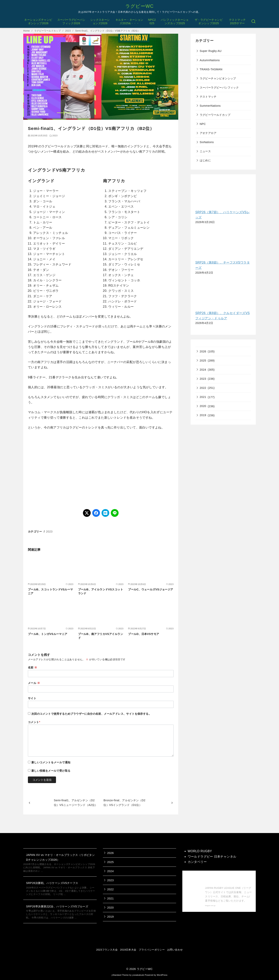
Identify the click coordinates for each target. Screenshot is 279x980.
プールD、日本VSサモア (144, 634)
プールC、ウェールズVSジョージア (151, 589)
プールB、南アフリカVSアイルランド (101, 636)
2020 (203, 406)
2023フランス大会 (107, 950)
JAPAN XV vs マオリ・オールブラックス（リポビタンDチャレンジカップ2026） (60, 857)
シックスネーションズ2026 (100, 22)
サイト (32, 698)
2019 (203, 415)
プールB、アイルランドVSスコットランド (101, 591)
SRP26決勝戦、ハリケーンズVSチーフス (52, 883)
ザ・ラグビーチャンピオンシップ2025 (209, 22)
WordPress (162, 975)
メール (34, 683)
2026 (203, 351)
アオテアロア (208, 133)
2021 (203, 397)
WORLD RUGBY (200, 851)
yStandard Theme (120, 975)
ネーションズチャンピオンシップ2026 (38, 22)
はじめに (205, 160)
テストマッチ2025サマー (237, 22)
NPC (203, 124)
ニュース (205, 151)
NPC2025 (152, 22)
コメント (34, 722)
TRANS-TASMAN (211, 69)
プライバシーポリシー (152, 950)
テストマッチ (208, 97)
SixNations (207, 142)
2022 (203, 388)
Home (27, 31)
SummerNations (210, 106)
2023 (68, 31)
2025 (203, 361)
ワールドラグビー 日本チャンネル (212, 857)
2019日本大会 (128, 950)
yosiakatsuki (138, 975)
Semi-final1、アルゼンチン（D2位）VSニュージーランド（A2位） (76, 803)
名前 (33, 667)
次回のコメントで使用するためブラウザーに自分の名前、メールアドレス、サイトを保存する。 (91, 714)
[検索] (253, 21)
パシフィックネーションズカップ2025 (175, 22)
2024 (203, 370)
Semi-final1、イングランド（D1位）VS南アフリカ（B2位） (108, 31)
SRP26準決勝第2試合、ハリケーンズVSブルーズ (57, 906)
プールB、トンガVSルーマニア (48, 634)
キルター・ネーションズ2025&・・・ (129, 22)
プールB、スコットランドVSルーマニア (50, 591)
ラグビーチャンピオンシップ (218, 78)
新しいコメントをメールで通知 (51, 762)
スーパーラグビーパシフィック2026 (71, 22)
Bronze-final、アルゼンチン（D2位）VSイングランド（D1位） (124, 803)
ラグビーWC (139, 6)
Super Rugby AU (211, 51)
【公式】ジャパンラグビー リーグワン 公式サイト (228, 879)
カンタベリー (197, 862)
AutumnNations (210, 60)
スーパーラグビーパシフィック (219, 88)
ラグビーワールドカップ (48, 31)
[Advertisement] (101, 470)
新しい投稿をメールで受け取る (51, 771)
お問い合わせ (175, 950)
